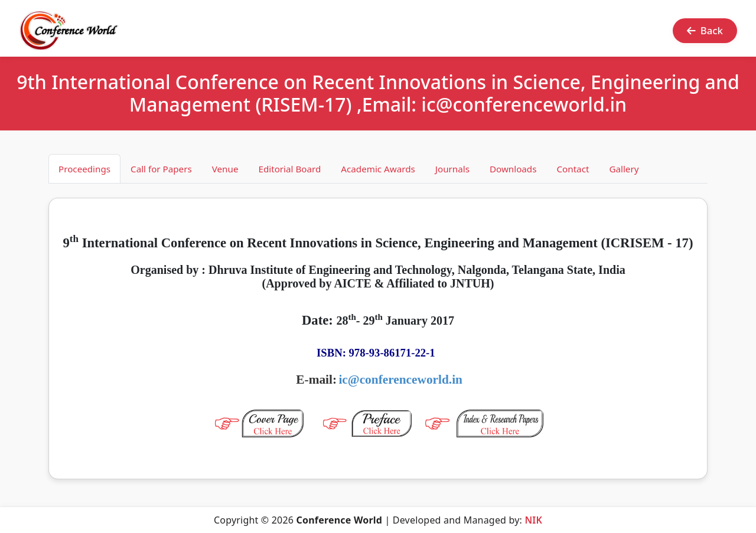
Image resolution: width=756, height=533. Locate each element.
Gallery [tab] (624, 169)
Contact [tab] (573, 169)
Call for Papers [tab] (161, 169)
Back (705, 30)
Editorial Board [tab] (289, 169)
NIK (533, 520)
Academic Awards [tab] (378, 169)
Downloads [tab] (513, 169)
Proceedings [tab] (84, 169)
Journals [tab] (452, 169)
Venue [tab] (225, 169)
